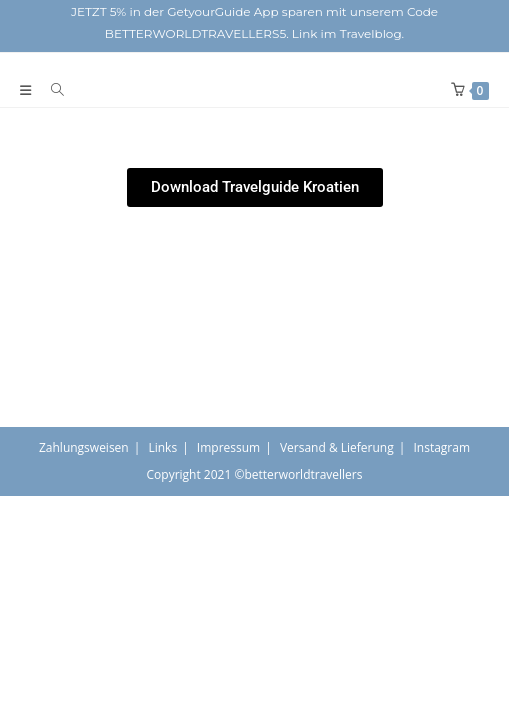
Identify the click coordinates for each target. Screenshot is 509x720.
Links (162, 447)
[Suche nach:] (50, 90)
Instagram (441, 447)
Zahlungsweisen (84, 447)
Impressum (228, 447)
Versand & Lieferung (337, 447)
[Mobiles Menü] (28, 90)
